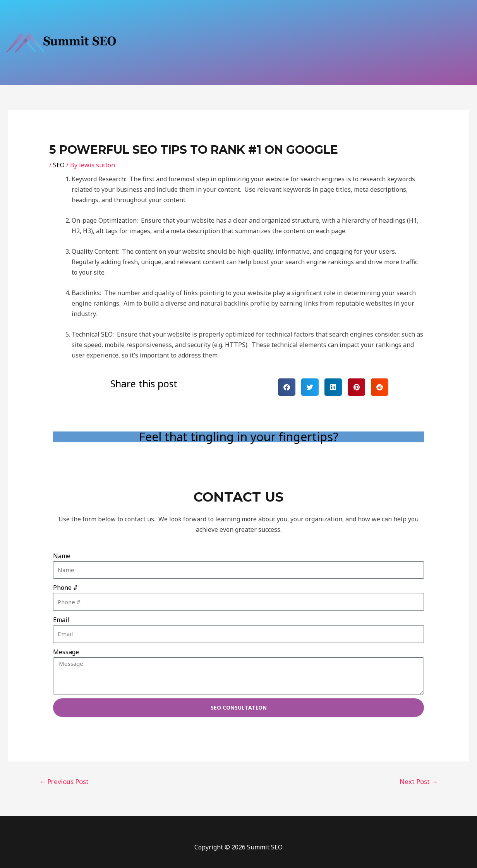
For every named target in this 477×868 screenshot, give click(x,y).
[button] (287, 387)
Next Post (419, 781)
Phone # (65, 588)
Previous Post (64, 781)
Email (61, 620)
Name (62, 556)
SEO (59, 165)
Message (66, 652)
